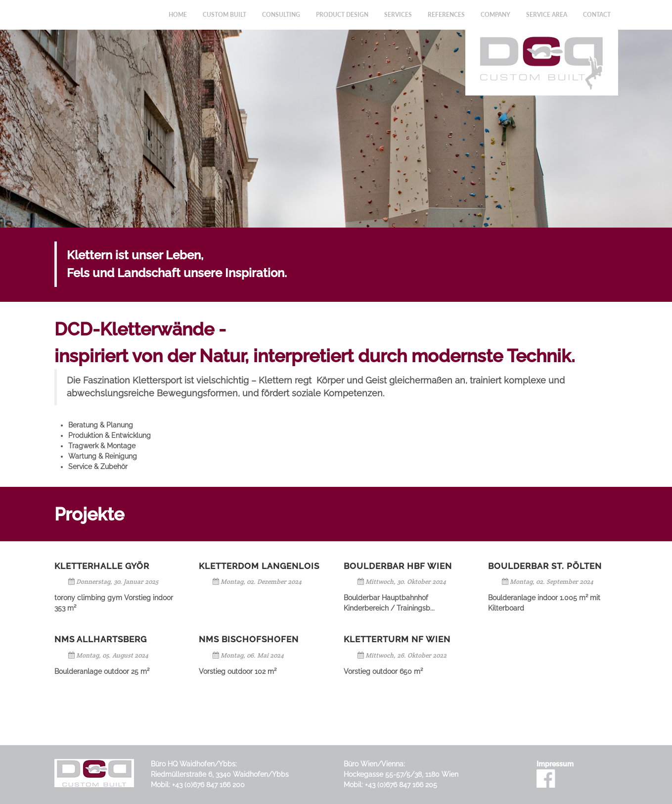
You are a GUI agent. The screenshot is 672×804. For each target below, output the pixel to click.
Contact (597, 15)
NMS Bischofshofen (249, 639)
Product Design (342, 15)
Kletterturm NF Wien (397, 639)
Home (178, 15)
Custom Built (224, 15)
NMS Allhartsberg (101, 639)
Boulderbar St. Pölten (545, 566)
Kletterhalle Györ (102, 566)
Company (495, 15)
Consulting (281, 15)
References (446, 15)
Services (398, 15)
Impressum (555, 764)
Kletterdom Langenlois (259, 566)
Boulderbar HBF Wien (398, 566)
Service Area (547, 15)
